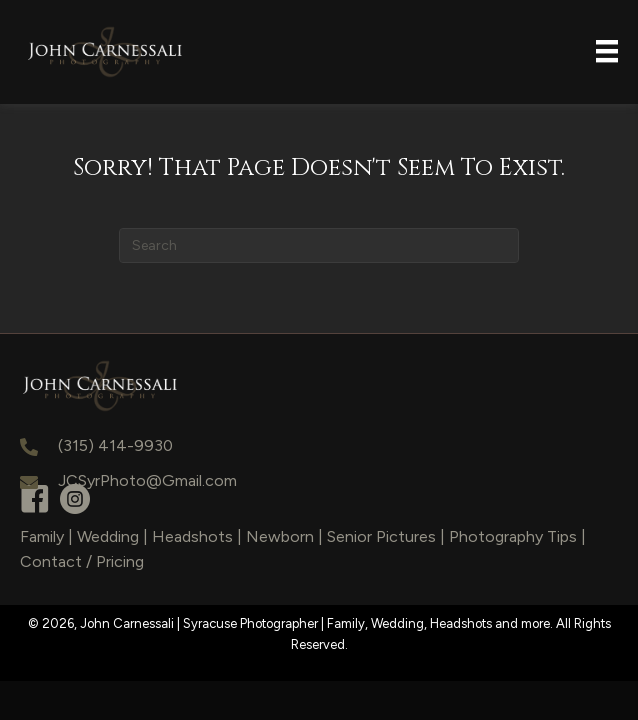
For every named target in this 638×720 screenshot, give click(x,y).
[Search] (319, 245)
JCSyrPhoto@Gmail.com (147, 480)
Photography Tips (513, 536)
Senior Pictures (381, 536)
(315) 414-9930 (115, 445)
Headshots (192, 536)
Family (42, 536)
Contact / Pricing (82, 561)
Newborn (280, 536)
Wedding (108, 536)
